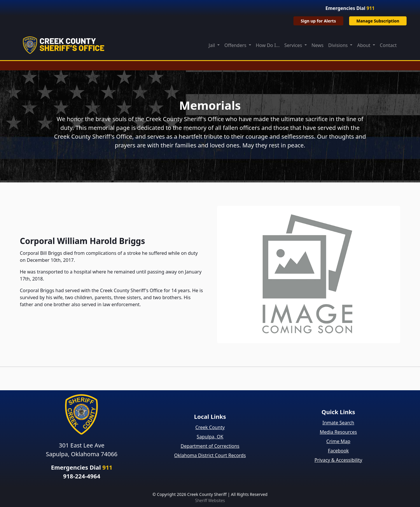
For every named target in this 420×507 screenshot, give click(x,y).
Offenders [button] (236, 45)
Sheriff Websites (210, 500)
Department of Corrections (210, 446)
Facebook (338, 451)
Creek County (210, 427)
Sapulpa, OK (210, 437)
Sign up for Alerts (318, 21)
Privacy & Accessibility (338, 460)
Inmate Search (338, 423)
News (317, 45)
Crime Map (338, 441)
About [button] (364, 45)
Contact (388, 45)
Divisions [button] (338, 45)
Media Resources (338, 432)
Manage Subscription (378, 21)
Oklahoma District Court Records (210, 455)
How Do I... (268, 45)
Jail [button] (212, 45)
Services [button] (294, 45)
